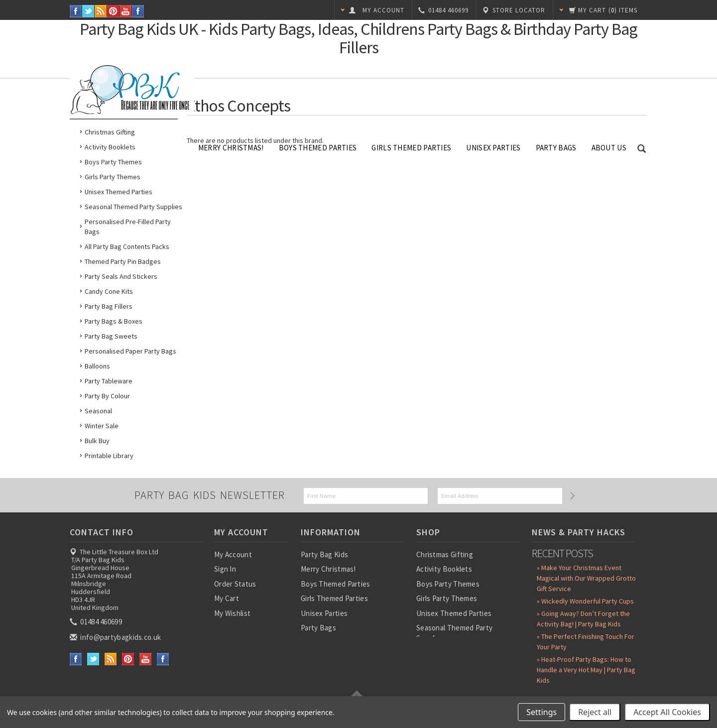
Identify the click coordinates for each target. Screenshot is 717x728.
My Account (233, 554)
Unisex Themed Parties (119, 192)
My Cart (227, 598)
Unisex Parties (493, 148)
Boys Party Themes (113, 162)
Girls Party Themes (113, 177)
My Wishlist (232, 613)
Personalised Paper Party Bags (130, 351)
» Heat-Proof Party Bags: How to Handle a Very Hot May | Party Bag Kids (586, 670)
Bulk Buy (97, 441)
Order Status (235, 584)
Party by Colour (107, 396)
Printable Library (109, 456)
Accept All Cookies (667, 712)
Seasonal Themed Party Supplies (133, 207)
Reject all (595, 712)
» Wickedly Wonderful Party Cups (585, 601)
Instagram (138, 11)
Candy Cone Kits (109, 291)
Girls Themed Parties (411, 148)
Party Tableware (109, 381)
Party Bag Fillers (109, 306)
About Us (609, 148)
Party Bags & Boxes (114, 321)
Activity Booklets (110, 147)
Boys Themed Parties (318, 148)
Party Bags (556, 148)
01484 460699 (97, 622)
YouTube (126, 11)
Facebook (76, 11)
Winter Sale (102, 426)
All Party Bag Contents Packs (127, 246)
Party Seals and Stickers (121, 276)
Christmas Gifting (110, 132)
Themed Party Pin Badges (123, 261)
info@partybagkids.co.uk (116, 637)
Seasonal (98, 411)
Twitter (88, 11)
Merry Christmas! (231, 148)
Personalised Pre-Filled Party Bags (128, 227)
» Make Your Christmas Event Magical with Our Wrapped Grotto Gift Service (586, 578)
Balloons (97, 366)
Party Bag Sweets (111, 336)
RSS (101, 11)
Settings (541, 712)
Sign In (225, 569)
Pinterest (113, 11)
